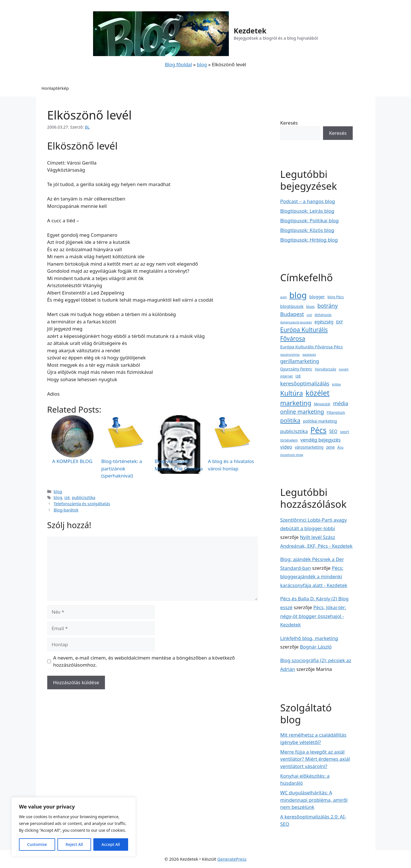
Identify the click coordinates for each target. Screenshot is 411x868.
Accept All (111, 844)
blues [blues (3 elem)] (311, 306)
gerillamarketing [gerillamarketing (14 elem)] (300, 361)
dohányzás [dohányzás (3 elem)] (323, 315)
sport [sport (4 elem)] (345, 432)
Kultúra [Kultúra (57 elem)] (292, 393)
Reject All (74, 844)
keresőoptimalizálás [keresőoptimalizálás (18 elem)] (305, 383)
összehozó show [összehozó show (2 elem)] (292, 455)
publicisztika (84, 497)
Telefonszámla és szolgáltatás (82, 504)
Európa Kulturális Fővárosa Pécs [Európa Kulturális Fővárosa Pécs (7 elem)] (312, 347)
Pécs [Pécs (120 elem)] (319, 430)
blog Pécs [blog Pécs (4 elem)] (336, 297)
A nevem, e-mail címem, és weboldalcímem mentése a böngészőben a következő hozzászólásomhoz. (144, 661)
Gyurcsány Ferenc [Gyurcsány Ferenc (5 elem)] (296, 369)
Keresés (289, 123)
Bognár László (316, 647)
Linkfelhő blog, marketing (309, 638)
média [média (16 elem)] (341, 403)
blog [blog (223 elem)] (298, 295)
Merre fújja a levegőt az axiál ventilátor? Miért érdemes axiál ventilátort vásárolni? (315, 759)
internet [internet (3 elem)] (287, 376)
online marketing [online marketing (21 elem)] (302, 412)
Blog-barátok (66, 510)
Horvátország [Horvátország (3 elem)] (325, 369)
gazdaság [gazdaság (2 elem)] (309, 355)
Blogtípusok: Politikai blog (310, 220)
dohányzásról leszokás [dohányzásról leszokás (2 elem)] (296, 322)
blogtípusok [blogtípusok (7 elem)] (292, 306)
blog (202, 64)
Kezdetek (250, 31)
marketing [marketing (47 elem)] (296, 403)
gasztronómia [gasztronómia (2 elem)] (290, 355)
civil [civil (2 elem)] (309, 315)
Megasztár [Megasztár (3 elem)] (322, 404)
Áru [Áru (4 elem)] (340, 447)
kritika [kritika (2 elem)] (336, 384)
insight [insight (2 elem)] (344, 369)
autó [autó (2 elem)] (284, 297)
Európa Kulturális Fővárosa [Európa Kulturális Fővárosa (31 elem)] (304, 334)
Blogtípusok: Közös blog (307, 230)
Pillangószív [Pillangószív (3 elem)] (336, 412)
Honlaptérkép (55, 88)
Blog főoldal (178, 64)
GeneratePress (232, 859)
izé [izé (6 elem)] (298, 376)
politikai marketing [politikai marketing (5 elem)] (320, 421)
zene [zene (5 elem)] (330, 447)
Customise (37, 844)
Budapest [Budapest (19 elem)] (292, 314)
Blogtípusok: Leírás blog (307, 211)
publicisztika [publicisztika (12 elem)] (294, 431)
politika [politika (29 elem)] (290, 420)
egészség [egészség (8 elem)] (324, 322)
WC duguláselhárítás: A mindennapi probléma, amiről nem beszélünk (314, 800)
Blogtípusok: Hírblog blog (309, 240)
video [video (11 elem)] (286, 447)
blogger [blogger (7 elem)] (317, 297)
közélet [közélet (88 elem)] (318, 393)
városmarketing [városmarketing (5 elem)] (309, 447)
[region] (74, 827)
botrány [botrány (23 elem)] (328, 306)
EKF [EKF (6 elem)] (339, 322)
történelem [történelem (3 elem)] (289, 440)
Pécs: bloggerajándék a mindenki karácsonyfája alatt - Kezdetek (314, 577)
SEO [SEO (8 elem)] (333, 431)
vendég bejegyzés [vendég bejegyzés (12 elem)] (320, 440)
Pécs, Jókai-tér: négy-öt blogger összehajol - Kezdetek (313, 616)
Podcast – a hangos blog (308, 201)
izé (67, 497)
